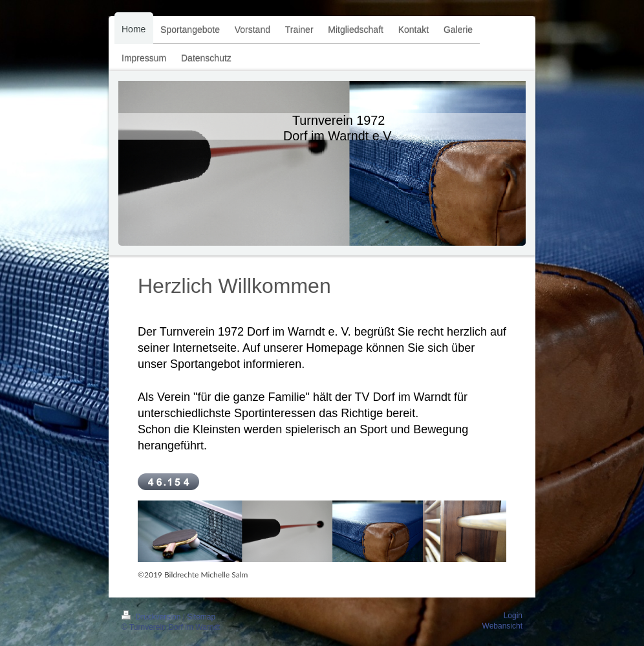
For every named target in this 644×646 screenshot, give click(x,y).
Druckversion (152, 617)
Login (513, 616)
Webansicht (502, 626)
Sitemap (201, 617)
